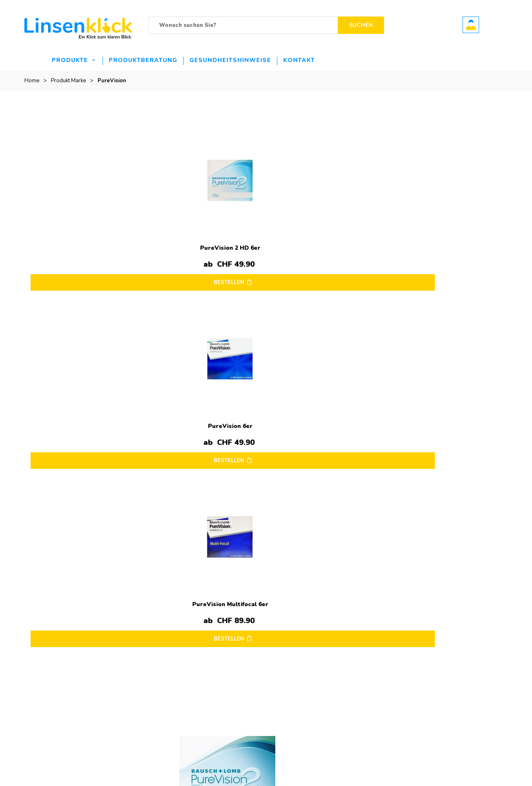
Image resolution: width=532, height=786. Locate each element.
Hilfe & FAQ (369, 635)
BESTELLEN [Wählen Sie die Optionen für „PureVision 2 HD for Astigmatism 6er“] (446, 272)
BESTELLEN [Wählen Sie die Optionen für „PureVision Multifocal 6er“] (325, 272)
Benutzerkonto (471, 25)
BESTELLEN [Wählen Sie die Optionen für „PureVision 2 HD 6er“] (84, 272)
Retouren (366, 611)
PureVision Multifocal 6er (327, 238)
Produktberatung (143, 60)
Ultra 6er (191, 644)
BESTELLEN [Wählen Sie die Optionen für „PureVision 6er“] (205, 272)
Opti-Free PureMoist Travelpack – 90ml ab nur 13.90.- (197, 615)
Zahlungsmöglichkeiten (383, 623)
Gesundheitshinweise (230, 60)
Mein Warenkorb (458, 611)
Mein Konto (451, 598)
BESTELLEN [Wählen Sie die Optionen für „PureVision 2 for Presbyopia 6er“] (84, 441)
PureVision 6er (206, 238)
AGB (278, 635)
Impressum (286, 598)
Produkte (70, 60)
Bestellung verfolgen (463, 623)
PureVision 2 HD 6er (85, 238)
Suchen (361, 25)
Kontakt (299, 60)
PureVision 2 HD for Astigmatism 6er (447, 238)
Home (32, 81)
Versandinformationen (299, 611)
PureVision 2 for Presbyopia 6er (85, 406)
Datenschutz (287, 623)
